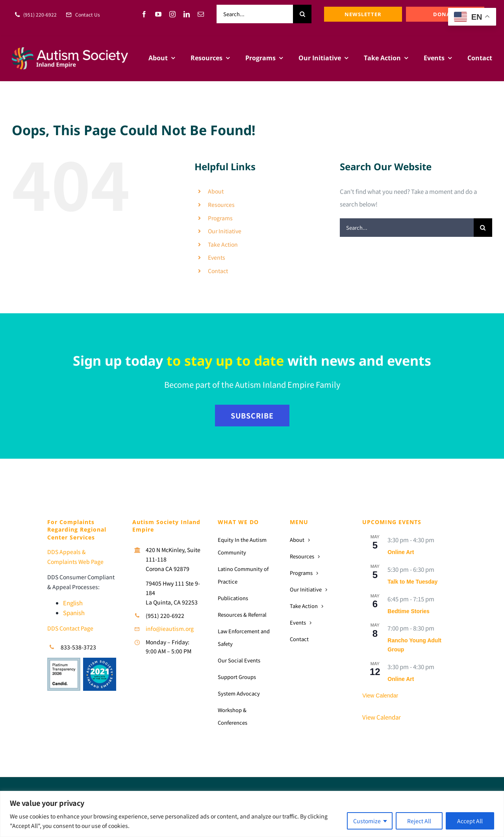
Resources (221, 205)
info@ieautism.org (170, 629)
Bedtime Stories (409, 611)
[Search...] (255, 14)
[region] (252, 814)
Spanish (74, 613)
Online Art (401, 552)
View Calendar (380, 696)
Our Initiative (225, 231)
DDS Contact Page (70, 628)
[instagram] (172, 14)
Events (217, 257)
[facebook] (144, 14)
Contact (218, 271)
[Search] (302, 14)
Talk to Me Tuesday (412, 582)
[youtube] (158, 14)
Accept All (470, 821)
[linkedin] (187, 14)
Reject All (419, 821)
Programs (220, 218)
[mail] (201, 14)
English (73, 603)
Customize (367, 821)
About (216, 191)
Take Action (223, 244)
